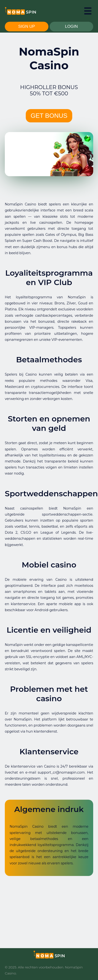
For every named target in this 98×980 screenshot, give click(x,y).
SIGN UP (27, 26)
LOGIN (71, 26)
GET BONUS (49, 116)
